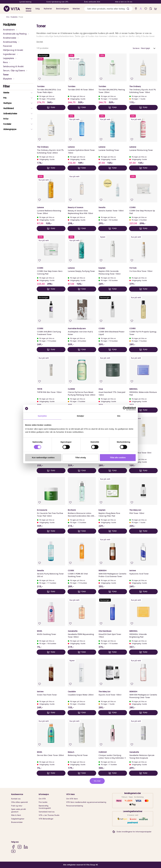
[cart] (156, 9)
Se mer (40, 42)
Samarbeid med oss (47, 812)
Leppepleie (10, 58)
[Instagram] (20, 847)
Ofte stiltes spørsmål (19, 802)
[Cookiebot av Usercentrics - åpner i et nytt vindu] (125, 409)
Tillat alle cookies (118, 457)
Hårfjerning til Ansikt (13, 50)
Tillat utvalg (80, 457)
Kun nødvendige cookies (43, 457)
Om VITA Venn (72, 799)
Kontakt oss (16, 799)
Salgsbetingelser (18, 819)
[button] (128, 9)
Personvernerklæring (75, 806)
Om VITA (42, 799)
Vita (8, 17)
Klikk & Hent (16, 815)
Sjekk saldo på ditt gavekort (19, 810)
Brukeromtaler (17, 822)
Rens (7, 62)
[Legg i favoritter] (40, 79)
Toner (21, 17)
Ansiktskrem (10, 30)
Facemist (7, 46)
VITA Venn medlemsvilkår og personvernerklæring (86, 802)
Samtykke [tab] (42, 416)
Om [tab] (119, 416)
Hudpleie (14, 17)
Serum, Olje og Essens (15, 71)
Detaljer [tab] (81, 416)
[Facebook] (13, 847)
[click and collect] (151, 9)
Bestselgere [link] (62, 9)
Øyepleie (9, 79)
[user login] (141, 9)
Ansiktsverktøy (11, 42)
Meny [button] (29, 9)
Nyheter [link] (48, 9)
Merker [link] (76, 9)
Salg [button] (38, 9)
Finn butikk (43, 802)
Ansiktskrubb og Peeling (16, 34)
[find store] (136, 9)
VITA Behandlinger (46, 819)
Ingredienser (11, 54)
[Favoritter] (146, 9)
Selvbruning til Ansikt (13, 66)
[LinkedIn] (26, 847)
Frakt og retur (17, 806)
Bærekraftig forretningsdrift (45, 807)
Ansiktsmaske (11, 38)
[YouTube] (13, 851)
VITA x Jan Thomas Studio (49, 815)
